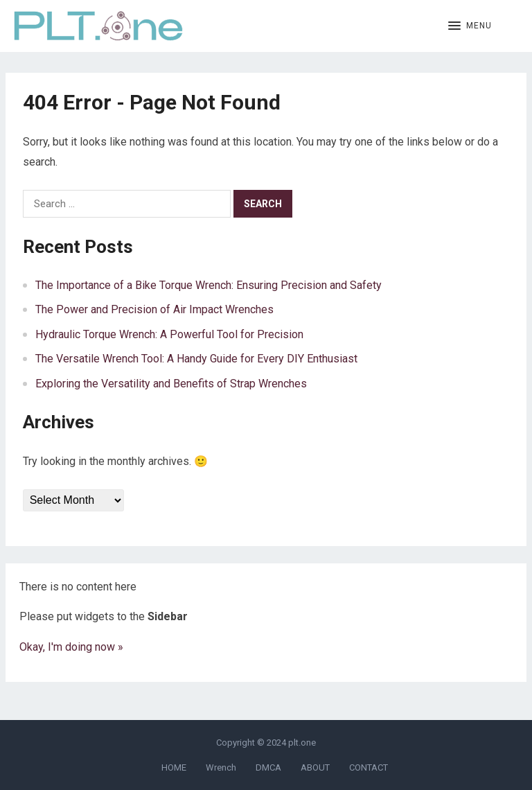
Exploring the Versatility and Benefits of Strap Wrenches (171, 384)
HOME (174, 767)
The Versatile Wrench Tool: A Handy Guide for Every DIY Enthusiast (196, 359)
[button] (470, 26)
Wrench (221, 767)
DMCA (268, 767)
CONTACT (369, 767)
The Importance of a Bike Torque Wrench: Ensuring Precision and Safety (209, 285)
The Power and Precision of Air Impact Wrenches (154, 309)
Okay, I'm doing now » (71, 647)
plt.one (302, 743)
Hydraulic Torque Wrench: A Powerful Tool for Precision (169, 334)
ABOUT (315, 767)
